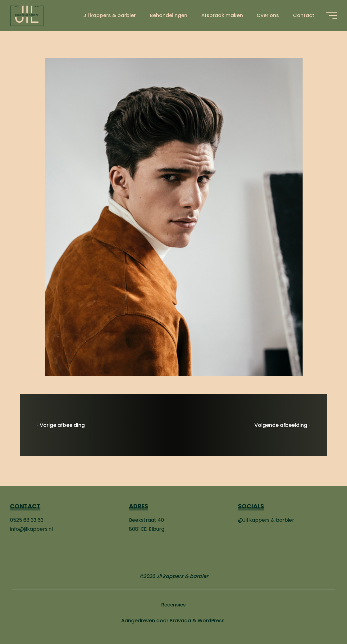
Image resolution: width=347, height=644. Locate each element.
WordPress (211, 621)
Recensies (174, 605)
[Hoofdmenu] (331, 16)
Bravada (180, 621)
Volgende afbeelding (283, 425)
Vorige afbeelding (60, 425)
